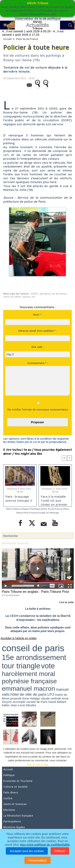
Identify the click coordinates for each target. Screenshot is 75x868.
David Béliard (57, 702)
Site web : (37, 347)
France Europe (38, 513)
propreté (16, 698)
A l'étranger (53, 513)
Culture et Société (15, 787)
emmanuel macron (28, 688)
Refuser (60, 851)
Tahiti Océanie (13, 509)
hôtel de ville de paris (28, 694)
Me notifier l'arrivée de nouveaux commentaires (38, 409)
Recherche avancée (15, 543)
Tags (45, 765)
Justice (8, 798)
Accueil (7, 39)
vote (48, 666)
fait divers (45, 294)
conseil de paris (33, 648)
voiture (26, 297)
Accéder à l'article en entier (19, 638)
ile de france (59, 294)
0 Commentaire (11, 595)
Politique (9, 775)
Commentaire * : (37, 363)
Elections (9, 810)
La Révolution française (18, 816)
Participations (12, 822)
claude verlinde (51, 698)
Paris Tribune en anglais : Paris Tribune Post (35, 592)
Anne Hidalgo (31, 698)
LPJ (51, 694)
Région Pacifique (32, 509)
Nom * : (38, 315)
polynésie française (29, 681)
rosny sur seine (12, 297)
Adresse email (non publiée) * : (38, 331)
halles (6, 705)
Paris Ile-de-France (27, 39)
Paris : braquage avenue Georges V (19, 499)
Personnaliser (38, 860)
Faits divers (11, 793)
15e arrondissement (34, 657)
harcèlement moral (28, 674)
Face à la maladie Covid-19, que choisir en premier (54, 500)
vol (33, 297)
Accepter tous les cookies (27, 851)
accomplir (19, 702)
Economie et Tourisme (18, 781)
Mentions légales (14, 827)
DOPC (35, 294)
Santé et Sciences (15, 804)
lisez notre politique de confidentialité (45, 844)
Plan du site (34, 765)
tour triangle (21, 666)
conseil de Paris (37, 702)
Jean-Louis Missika (23, 705)
